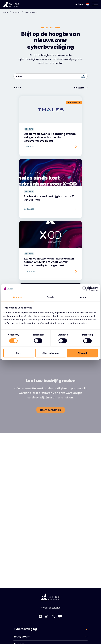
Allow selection (50, 353)
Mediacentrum (31, 10)
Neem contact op (51, 405)
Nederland (82, 2)
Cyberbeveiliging (25, 627)
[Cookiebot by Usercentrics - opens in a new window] (85, 289)
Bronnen (18, 10)
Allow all (82, 353)
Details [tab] (50, 297)
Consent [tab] (18, 297)
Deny (19, 353)
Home (8, 10)
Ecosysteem (22, 634)
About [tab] (83, 297)
